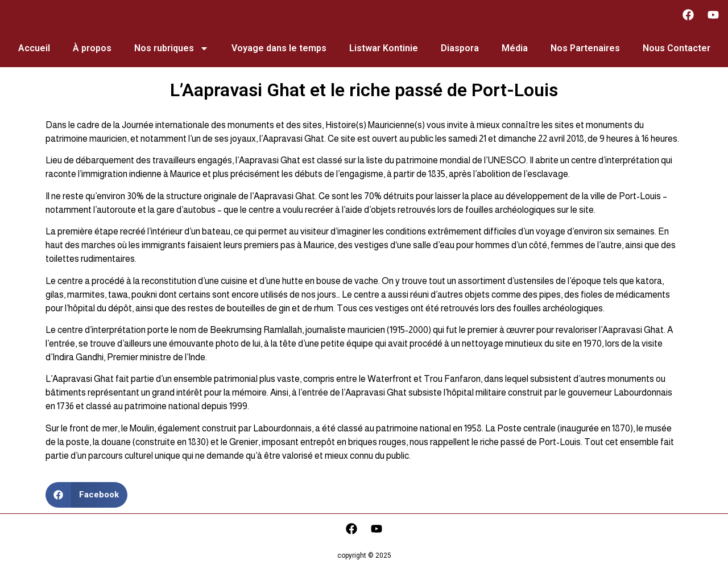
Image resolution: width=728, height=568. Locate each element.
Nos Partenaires (585, 48)
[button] (86, 495)
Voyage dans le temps (279, 48)
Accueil (34, 48)
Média (515, 48)
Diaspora (460, 48)
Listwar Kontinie (384, 48)
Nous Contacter (677, 48)
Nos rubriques (171, 48)
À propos (92, 48)
